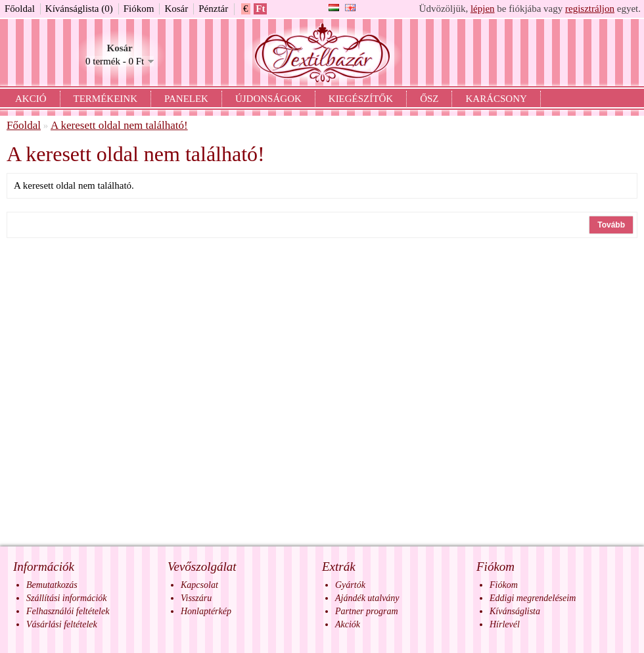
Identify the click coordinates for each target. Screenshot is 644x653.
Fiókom (139, 9)
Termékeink (106, 99)
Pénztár (213, 9)
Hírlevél (505, 624)
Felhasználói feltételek (68, 611)
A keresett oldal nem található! (119, 125)
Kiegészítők (361, 99)
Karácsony (496, 99)
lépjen (483, 9)
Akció (31, 99)
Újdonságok (268, 99)
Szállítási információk (67, 598)
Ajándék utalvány (367, 598)
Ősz (429, 99)
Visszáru (196, 598)
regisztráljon (590, 9)
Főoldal (20, 9)
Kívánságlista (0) (79, 9)
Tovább (611, 225)
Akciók (348, 624)
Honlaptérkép (206, 611)
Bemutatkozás (52, 585)
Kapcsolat (199, 585)
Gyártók (350, 585)
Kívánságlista (515, 611)
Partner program (367, 611)
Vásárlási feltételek (62, 624)
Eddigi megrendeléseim (533, 598)
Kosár (176, 9)
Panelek (186, 99)
